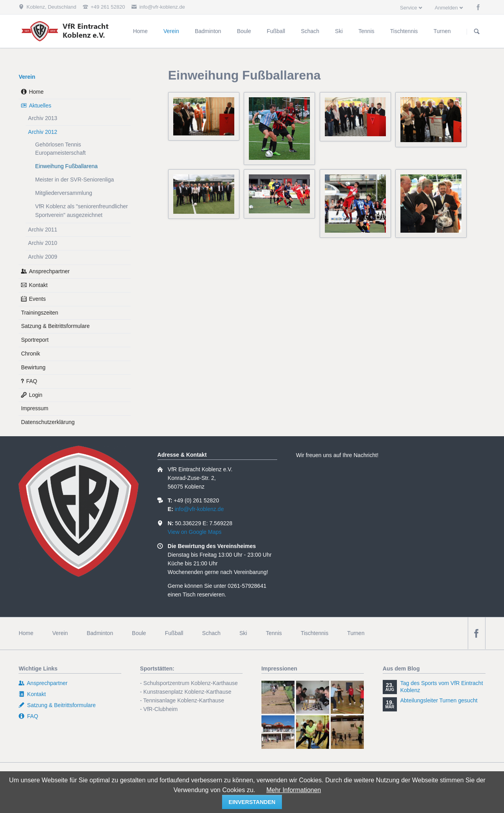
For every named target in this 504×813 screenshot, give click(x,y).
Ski (243, 633)
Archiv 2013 (43, 118)
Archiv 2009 (43, 257)
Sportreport (35, 340)
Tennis (274, 633)
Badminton (100, 633)
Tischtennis (315, 633)
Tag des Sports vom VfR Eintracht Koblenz (441, 687)
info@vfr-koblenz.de (199, 509)
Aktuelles (40, 106)
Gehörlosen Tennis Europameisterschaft (60, 149)
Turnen (356, 633)
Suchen (477, 31)
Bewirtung (33, 367)
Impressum (34, 408)
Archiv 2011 (43, 230)
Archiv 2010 (43, 243)
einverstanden (252, 802)
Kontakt (38, 285)
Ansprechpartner (49, 271)
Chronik (30, 354)
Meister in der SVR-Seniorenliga (74, 180)
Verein (27, 77)
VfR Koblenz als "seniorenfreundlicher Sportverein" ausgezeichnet (81, 211)
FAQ (31, 381)
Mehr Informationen (294, 790)
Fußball (174, 633)
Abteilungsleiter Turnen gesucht (439, 700)
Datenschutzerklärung (48, 422)
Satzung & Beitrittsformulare (55, 326)
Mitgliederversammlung (64, 193)
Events (37, 299)
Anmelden (446, 8)
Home (36, 92)
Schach (211, 633)
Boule (139, 633)
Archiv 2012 (43, 132)
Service (409, 8)
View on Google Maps (195, 532)
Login (35, 395)
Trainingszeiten (39, 313)
